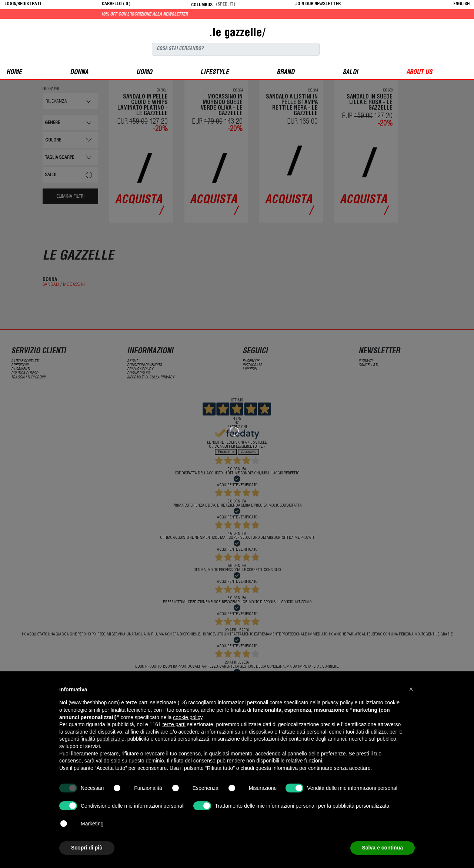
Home (14, 73)
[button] (411, 689)
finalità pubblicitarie (102, 739)
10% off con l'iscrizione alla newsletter (165, 14)
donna (79, 73)
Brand (286, 73)
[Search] (236, 49)
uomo (144, 73)
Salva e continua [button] (383, 848)
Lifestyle (215, 73)
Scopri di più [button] (87, 848)
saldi (350, 73)
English (461, 4)
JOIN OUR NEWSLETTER (318, 4)
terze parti (174, 724)
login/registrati (23, 4)
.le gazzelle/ (237, 34)
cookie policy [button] (188, 717)
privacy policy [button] (338, 702)
